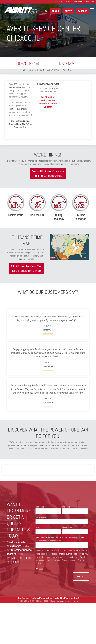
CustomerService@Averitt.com (64, 601)
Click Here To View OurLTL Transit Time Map (26, 268)
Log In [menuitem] (67, 2)
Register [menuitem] (59, 2)
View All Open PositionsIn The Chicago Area (48, 173)
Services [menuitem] (40, 622)
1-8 (20, 601)
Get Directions (48, 97)
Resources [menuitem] (52, 622)
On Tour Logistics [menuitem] (53, 625)
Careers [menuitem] (21, 625)
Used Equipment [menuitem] (35, 625)
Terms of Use (77, 638)
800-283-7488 (27, 63)
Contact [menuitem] (64, 622)
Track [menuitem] (20, 622)
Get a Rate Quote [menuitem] (79, 622)
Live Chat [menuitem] (90, 2)
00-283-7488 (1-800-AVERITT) (35, 601)
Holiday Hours (48, 100)
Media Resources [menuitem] (71, 625)
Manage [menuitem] (30, 622)
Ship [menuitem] (12, 622)
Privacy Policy (65, 638)
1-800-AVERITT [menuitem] (78, 2)
